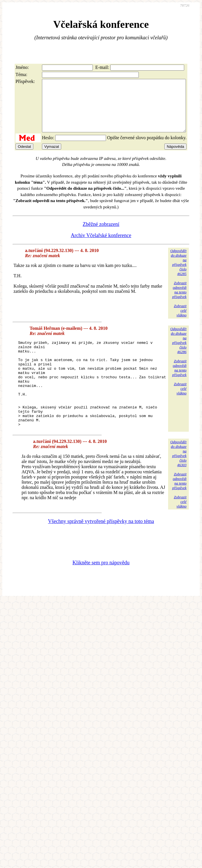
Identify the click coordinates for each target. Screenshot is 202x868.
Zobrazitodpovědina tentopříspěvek (179, 300)
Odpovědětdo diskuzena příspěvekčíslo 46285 (178, 273)
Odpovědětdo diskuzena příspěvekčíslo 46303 (178, 481)
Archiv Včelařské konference (101, 246)
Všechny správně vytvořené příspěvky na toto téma (101, 549)
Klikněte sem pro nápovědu (101, 590)
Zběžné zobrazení (101, 235)
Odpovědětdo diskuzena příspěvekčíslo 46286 (178, 351)
